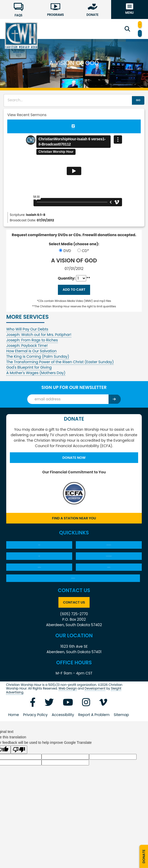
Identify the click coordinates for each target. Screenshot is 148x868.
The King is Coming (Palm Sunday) (38, 361)
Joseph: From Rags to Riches (32, 344)
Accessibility (63, 750)
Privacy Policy (35, 750)
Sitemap (121, 750)
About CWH (39, 555)
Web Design (68, 724)
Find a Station (128, 25)
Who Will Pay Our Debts (27, 334)
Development (95, 724)
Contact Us (74, 637)
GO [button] (132, 101)
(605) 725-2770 (74, 650)
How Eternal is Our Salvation (31, 355)
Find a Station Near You (74, 525)
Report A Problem (94, 750)
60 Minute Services (109, 593)
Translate (128, 34)
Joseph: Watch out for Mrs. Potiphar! (39, 339)
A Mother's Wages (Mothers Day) (36, 377)
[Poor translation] (19, 785)
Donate (143, 851)
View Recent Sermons (27, 116)
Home (14, 750)
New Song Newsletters (73, 609)
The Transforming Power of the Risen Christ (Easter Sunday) (60, 366)
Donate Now (74, 463)
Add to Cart (74, 293)
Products (39, 574)
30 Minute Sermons (39, 593)
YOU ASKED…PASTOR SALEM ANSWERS (109, 574)
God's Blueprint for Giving (29, 372)
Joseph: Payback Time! (27, 350)
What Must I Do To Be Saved (109, 555)
